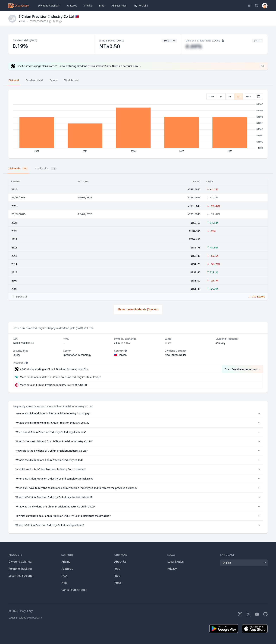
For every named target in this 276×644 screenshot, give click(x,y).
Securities (119, 6)
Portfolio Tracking (20, 569)
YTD (212, 96)
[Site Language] (250, 6)
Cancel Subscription (74, 590)
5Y (238, 96)
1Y (221, 96)
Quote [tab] (54, 80)
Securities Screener (21, 576)
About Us (120, 562)
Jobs (117, 569)
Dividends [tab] (18, 169)
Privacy (172, 569)
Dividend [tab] (14, 80)
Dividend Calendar (49, 6)
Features (72, 6)
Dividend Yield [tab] (34, 80)
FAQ (64, 576)
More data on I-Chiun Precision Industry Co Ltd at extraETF (54, 385)
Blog (117, 576)
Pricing (88, 6)
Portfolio (141, 6)
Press (118, 583)
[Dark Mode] (257, 6)
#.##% (194, 46)
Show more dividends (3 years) (138, 309)
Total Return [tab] (71, 80)
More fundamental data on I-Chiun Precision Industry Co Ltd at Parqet (60, 377)
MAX (248, 96)
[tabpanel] (138, 124)
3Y (230, 96)
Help (65, 583)
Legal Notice (175, 562)
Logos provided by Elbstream (25, 618)
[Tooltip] (125, 351)
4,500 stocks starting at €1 (54, 369)
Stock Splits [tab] (46, 169)
